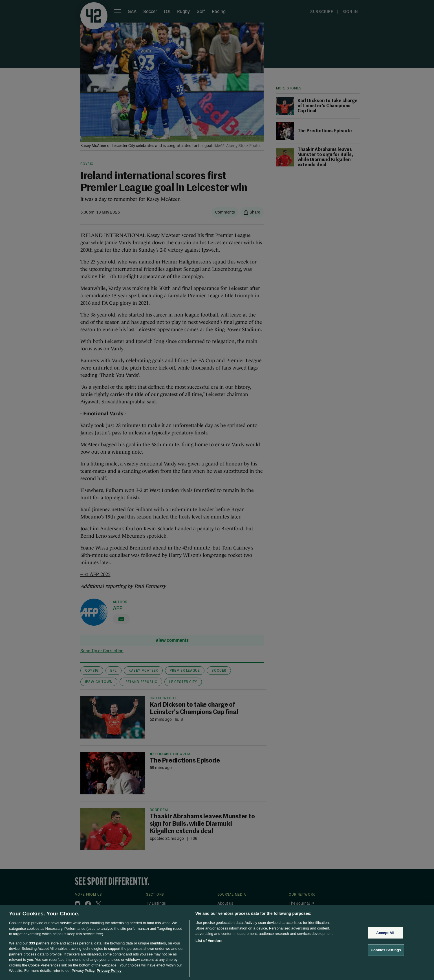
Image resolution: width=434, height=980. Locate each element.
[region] (217, 942)
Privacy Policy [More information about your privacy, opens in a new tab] (109, 971)
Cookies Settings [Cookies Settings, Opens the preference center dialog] (386, 950)
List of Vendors (209, 941)
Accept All (385, 933)
